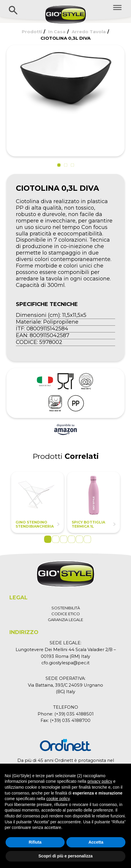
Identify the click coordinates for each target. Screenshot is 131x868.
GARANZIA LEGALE (65, 620)
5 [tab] (79, 539)
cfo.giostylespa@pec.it (65, 663)
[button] (59, 165)
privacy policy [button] (100, 781)
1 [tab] (48, 539)
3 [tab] (64, 539)
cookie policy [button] (58, 799)
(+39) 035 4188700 (70, 720)
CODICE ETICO (66, 614)
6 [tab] (87, 539)
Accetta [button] (96, 842)
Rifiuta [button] (35, 842)
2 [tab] (56, 539)
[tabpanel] (37, 502)
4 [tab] (72, 539)
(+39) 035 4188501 (74, 714)
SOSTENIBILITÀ (66, 608)
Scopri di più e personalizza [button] (65, 856)
